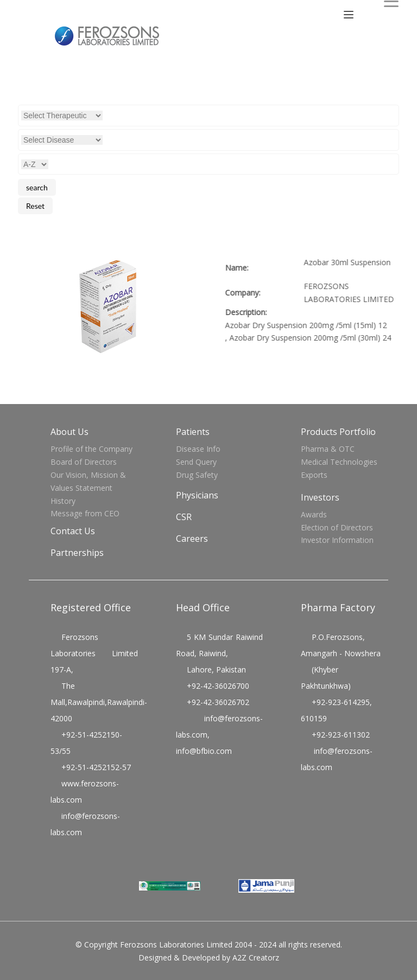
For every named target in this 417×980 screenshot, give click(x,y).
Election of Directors (337, 527)
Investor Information (337, 540)
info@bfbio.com (204, 751)
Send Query (196, 462)
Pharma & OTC (328, 449)
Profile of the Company (91, 449)
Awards (314, 514)
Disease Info (198, 449)
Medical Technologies (339, 462)
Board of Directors (84, 462)
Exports (314, 475)
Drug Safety (197, 475)
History (63, 501)
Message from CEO (85, 513)
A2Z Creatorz (256, 957)
